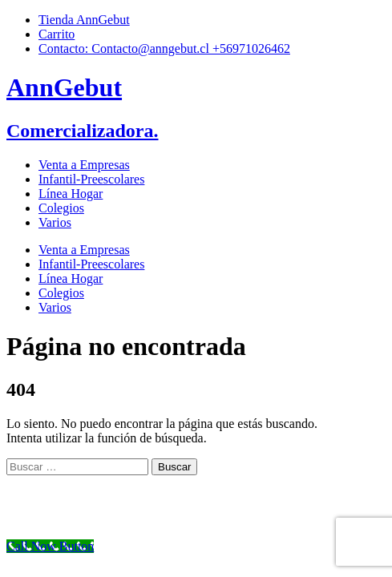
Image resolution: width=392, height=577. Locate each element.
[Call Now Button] (50, 546)
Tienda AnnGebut (84, 20)
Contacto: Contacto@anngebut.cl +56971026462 (164, 48)
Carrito (57, 34)
